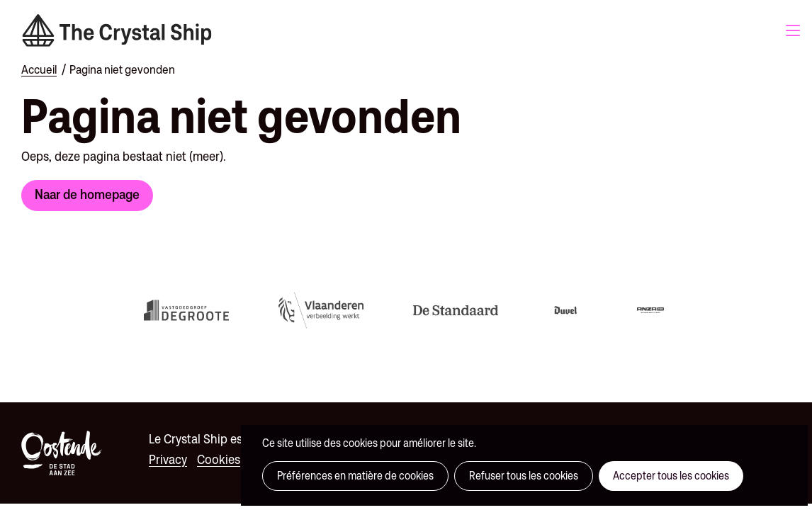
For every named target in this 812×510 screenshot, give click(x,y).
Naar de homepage (87, 194)
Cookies (219, 459)
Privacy (168, 459)
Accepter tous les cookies (671, 476)
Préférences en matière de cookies (355, 476)
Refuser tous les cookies (524, 476)
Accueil (39, 69)
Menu (793, 30)
